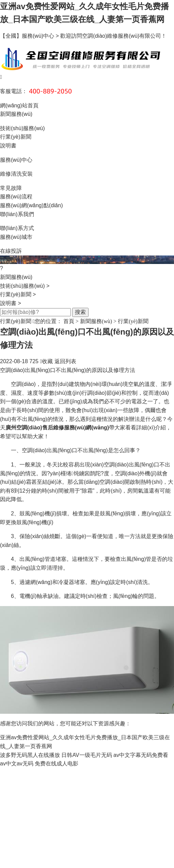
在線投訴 (11, 251)
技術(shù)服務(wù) (22, 128)
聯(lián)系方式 (17, 228)
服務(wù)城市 (16, 237)
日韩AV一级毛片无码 (86, 755)
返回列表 (65, 361)
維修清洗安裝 (16, 174)
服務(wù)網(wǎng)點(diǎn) (31, 205)
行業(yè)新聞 (16, 137)
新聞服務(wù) (16, 114)
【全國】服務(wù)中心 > (30, 36)
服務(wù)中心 (16, 160)
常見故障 (11, 188)
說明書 (8, 146)
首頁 (69, 321)
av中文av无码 (17, 764)
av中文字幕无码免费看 (141, 755)
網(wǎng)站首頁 (19, 105)
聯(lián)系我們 (17, 214)
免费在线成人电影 (57, 764)
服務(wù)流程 (16, 197)
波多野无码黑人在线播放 (30, 755)
